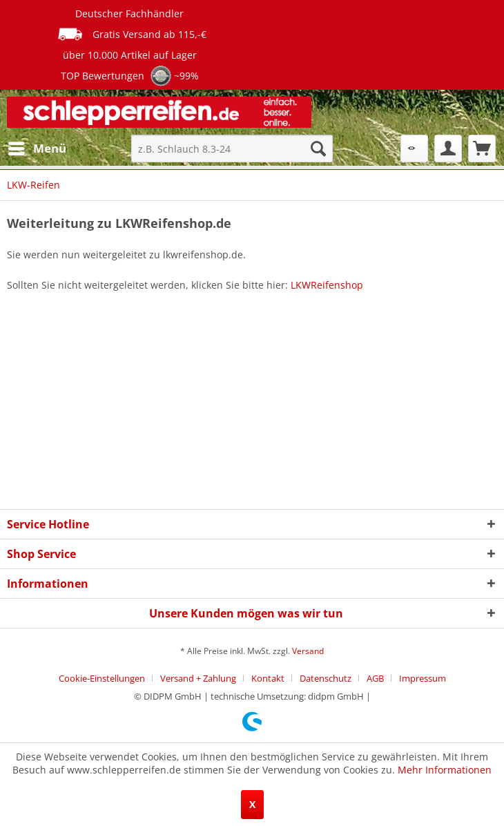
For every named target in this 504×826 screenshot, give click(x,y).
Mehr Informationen (445, 770)
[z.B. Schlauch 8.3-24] (232, 148)
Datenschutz (326, 678)
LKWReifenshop (327, 285)
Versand (308, 651)
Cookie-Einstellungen (102, 678)
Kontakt (268, 678)
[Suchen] (318, 148)
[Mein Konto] (448, 148)
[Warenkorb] (482, 148)
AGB (375, 678)
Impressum (423, 678)
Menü (37, 147)
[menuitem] (37, 148)
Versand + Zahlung (198, 678)
